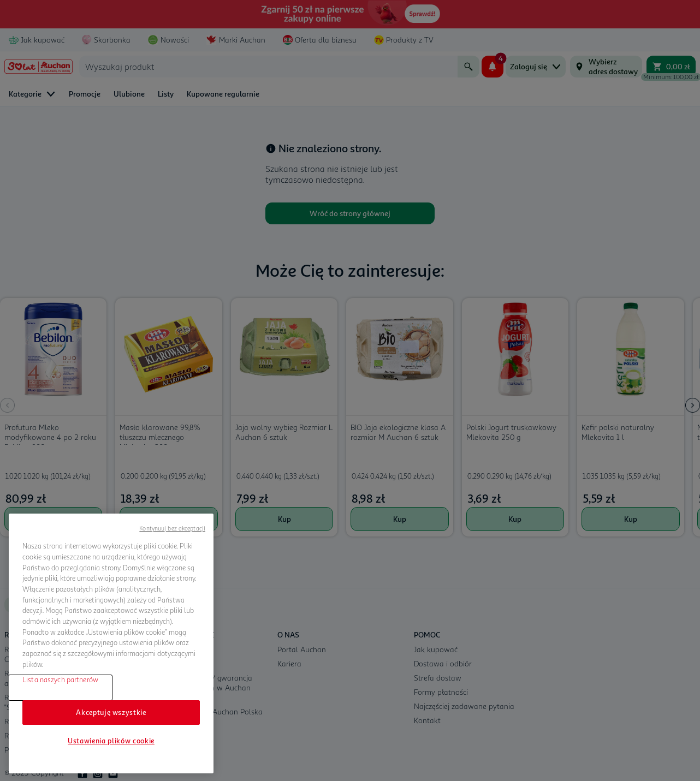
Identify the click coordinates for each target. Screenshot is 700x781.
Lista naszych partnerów (60, 679)
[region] (111, 643)
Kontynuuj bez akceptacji (172, 528)
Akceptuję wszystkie (111, 712)
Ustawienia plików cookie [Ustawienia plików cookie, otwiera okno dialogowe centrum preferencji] (111, 741)
